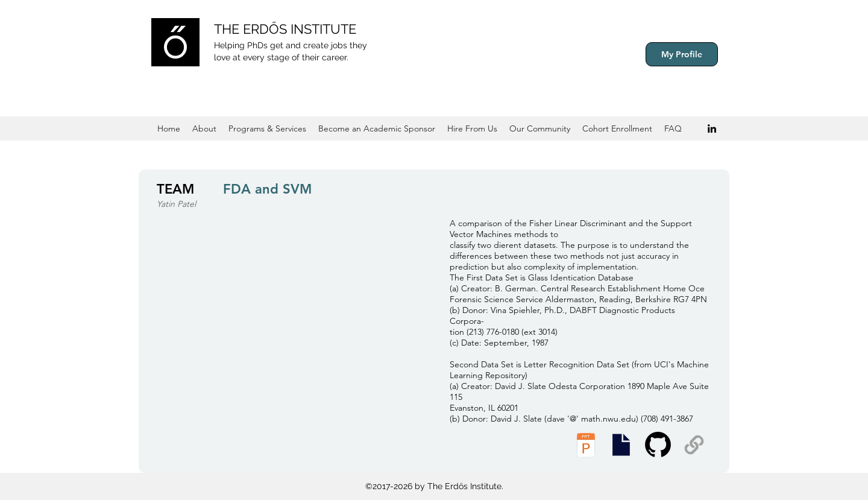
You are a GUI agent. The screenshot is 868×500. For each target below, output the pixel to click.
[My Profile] (682, 54)
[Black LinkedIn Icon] (712, 128)
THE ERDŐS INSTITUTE (285, 29)
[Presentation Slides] (621, 445)
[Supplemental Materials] (694, 445)
